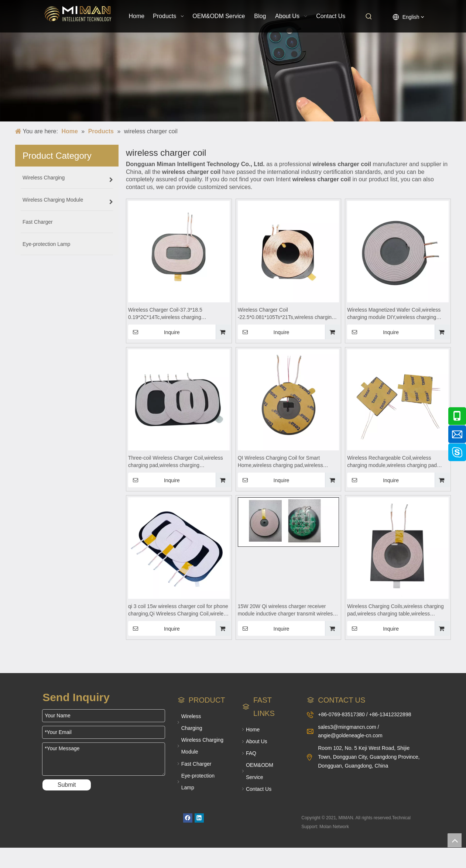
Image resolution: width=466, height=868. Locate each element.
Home (253, 730)
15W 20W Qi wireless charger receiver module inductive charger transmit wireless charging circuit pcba (287, 610)
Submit (67, 785)
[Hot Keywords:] (369, 17)
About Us (257, 741)
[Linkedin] (199, 818)
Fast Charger (196, 764)
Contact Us (259, 789)
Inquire (154, 332)
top (455, 840)
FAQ (251, 753)
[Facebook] (188, 818)
